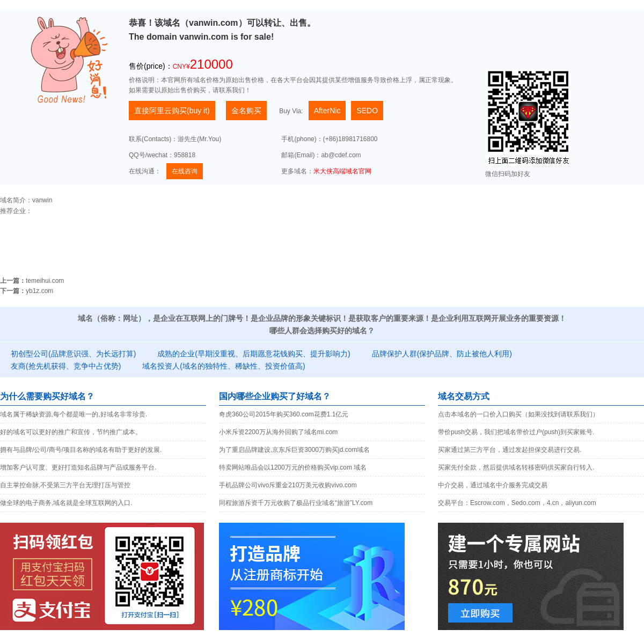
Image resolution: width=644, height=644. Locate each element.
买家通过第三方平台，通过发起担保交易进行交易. (510, 450)
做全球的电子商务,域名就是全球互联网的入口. (66, 503)
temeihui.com (45, 281)
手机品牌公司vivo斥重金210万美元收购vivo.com (288, 485)
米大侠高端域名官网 (342, 171)
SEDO (367, 111)
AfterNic (327, 111)
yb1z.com (39, 291)
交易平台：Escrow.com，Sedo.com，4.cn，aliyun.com (517, 503)
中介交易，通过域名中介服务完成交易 (493, 485)
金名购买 (246, 111)
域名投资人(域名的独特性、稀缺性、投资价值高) (224, 366)
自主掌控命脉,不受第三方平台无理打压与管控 (65, 485)
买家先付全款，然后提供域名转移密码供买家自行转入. (516, 467)
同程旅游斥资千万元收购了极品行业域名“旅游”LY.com (296, 503)
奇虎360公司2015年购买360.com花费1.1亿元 (284, 414)
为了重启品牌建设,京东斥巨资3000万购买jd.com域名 (294, 450)
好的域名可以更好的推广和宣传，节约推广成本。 (71, 432)
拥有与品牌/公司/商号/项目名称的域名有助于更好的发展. (81, 450)
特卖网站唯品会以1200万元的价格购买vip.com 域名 (293, 467)
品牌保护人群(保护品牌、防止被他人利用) (442, 354)
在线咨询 (185, 171)
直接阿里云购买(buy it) (172, 111)
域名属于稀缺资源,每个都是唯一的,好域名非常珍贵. (74, 414)
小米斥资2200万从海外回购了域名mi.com (278, 432)
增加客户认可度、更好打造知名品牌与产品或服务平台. (78, 467)
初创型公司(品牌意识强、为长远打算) (73, 354)
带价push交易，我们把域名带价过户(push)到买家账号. (516, 432)
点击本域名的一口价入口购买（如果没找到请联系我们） (518, 414)
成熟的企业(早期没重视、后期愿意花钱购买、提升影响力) (254, 354)
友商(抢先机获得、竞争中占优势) (66, 366)
